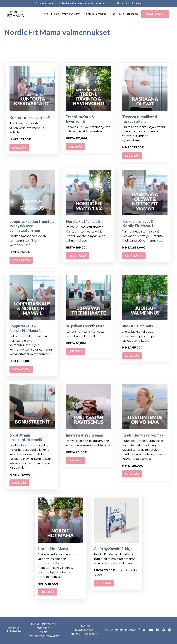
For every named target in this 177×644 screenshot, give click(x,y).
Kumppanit (44, 629)
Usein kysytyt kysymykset (44, 637)
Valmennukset (71, 14)
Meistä (55, 14)
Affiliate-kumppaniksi (84, 635)
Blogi (113, 14)
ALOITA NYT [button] (155, 14)
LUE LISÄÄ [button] (19, 148)
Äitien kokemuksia (95, 14)
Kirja (45, 14)
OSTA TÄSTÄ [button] (21, 261)
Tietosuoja (84, 627)
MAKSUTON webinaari (44, 625)
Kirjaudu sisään (128, 14)
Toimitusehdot (84, 631)
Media (43, 633)
